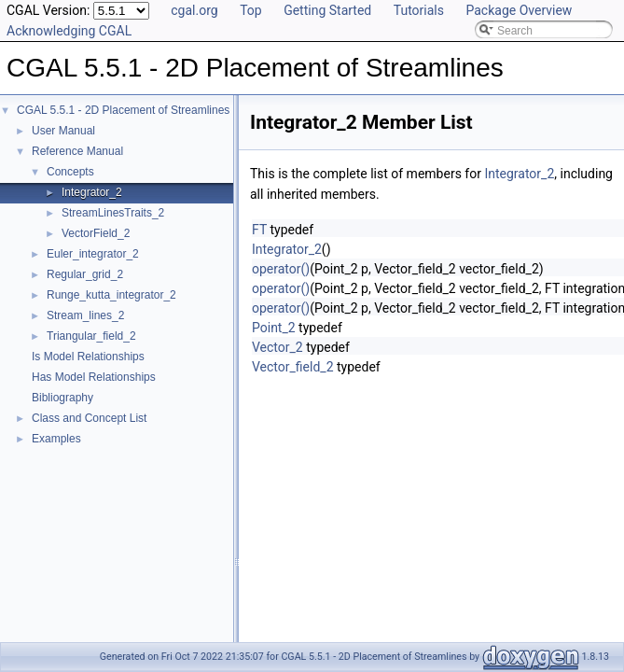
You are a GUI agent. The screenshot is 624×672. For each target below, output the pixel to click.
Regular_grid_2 (85, 274)
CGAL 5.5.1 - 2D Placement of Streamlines (123, 110)
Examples (56, 439)
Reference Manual (77, 151)
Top (251, 10)
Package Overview (519, 10)
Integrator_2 (92, 192)
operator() (281, 269)
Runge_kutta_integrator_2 (111, 295)
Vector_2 (277, 347)
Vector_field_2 (293, 367)
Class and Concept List (89, 418)
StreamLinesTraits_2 (113, 213)
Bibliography (62, 398)
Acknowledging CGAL (69, 31)
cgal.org (194, 10)
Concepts (70, 172)
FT (259, 230)
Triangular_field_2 (91, 336)
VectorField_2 (96, 233)
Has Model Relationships (94, 377)
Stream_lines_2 (85, 315)
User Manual (63, 131)
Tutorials (419, 10)
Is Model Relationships (88, 357)
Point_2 (274, 328)
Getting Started (327, 10)
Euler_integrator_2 (93, 254)
